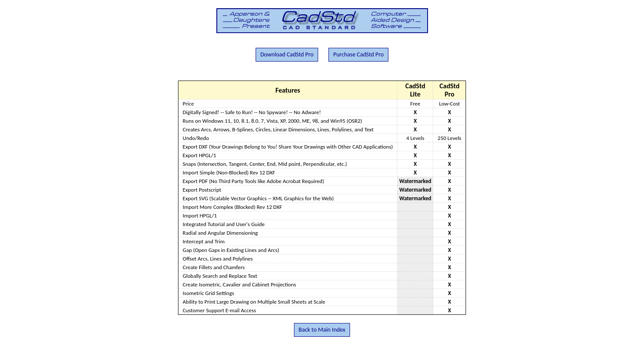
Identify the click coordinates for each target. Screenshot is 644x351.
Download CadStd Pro (287, 54)
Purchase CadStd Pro (358, 54)
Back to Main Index (322, 330)
